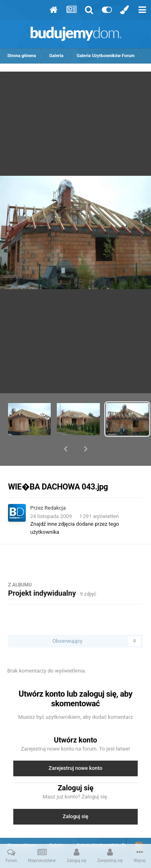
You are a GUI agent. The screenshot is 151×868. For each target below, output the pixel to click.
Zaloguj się (76, 795)
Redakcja (55, 487)
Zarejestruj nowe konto (75, 747)
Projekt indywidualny (42, 572)
